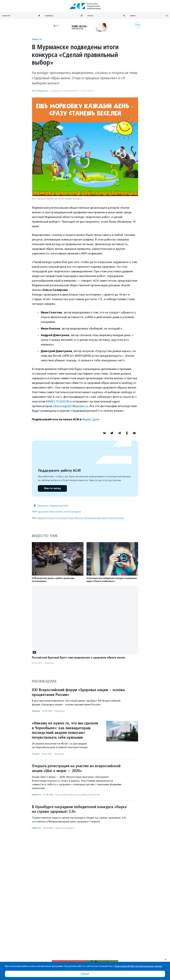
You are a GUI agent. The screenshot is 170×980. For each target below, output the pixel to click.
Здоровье (49, 663)
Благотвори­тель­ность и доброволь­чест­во (78, 795)
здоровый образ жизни (50, 512)
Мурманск (43, 506)
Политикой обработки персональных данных (138, 966)
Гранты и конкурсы (65, 828)
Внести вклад (52, 488)
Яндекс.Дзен (91, 419)
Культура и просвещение (64, 91)
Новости (37, 39)
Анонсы (36, 711)
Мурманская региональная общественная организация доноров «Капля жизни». (81, 518)
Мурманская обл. (59, 506)
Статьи (36, 754)
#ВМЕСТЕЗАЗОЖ (58, 401)
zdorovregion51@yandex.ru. (71, 406)
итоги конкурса (72, 512)
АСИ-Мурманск (40, 91)
